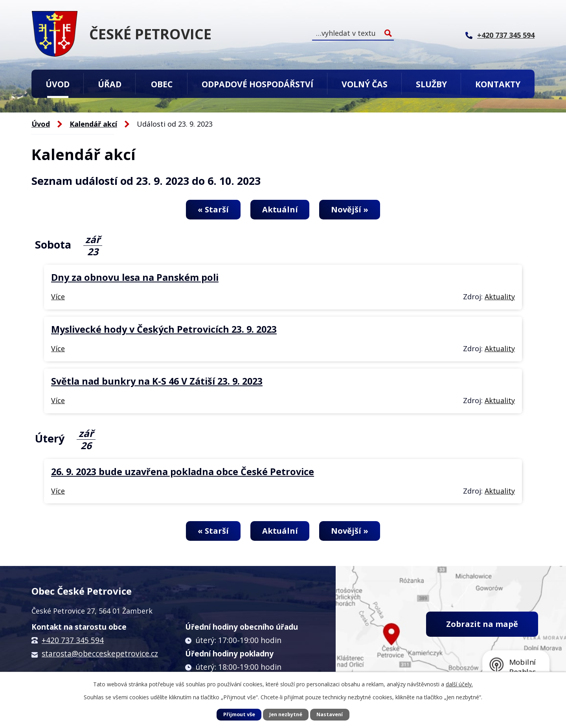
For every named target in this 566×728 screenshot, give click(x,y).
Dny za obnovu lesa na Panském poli (135, 277)
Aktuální (280, 209)
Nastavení (330, 714)
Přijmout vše (239, 714)
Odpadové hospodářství (257, 84)
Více (58, 297)
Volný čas (365, 84)
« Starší (213, 209)
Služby (431, 84)
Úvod (58, 84)
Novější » (350, 209)
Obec (162, 84)
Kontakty (498, 84)
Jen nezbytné (286, 714)
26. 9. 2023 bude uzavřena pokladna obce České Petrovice (183, 472)
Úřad (110, 84)
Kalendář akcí (93, 124)
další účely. (459, 684)
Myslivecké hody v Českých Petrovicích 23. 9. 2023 (164, 329)
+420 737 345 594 (73, 640)
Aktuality (500, 297)
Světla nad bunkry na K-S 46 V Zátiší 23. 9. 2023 (157, 381)
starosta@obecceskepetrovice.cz (100, 654)
